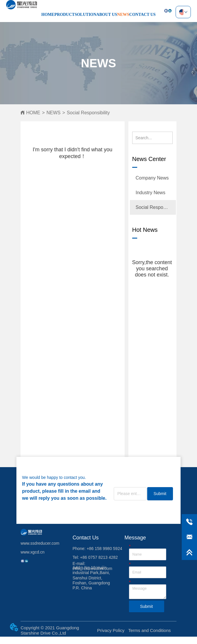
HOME (48, 15)
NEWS (123, 15)
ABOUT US (107, 15)
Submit (160, 494)
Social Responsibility (88, 113)
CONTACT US (142, 15)
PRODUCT (64, 15)
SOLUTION (86, 15)
